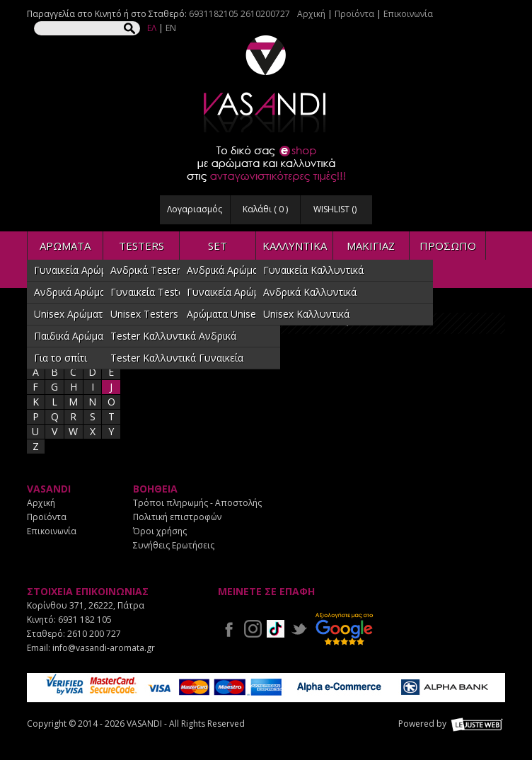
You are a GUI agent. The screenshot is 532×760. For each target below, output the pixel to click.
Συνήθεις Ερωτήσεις (174, 545)
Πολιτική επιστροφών (177, 517)
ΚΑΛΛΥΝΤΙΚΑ (295, 246)
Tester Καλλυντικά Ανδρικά (173, 336)
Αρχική (311, 14)
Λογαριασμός (195, 209)
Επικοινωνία (408, 14)
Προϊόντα (354, 14)
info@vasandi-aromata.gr (104, 648)
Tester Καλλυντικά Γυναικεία (177, 358)
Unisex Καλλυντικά (306, 314)
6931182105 (214, 14)
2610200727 (265, 14)
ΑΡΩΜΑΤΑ (65, 246)
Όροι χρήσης (160, 531)
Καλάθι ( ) (265, 209)
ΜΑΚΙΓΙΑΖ (371, 246)
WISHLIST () (335, 209)
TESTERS (141, 246)
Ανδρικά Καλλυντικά (310, 292)
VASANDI (266, 84)
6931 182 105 (85, 620)
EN (171, 28)
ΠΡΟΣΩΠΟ (448, 246)
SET (218, 246)
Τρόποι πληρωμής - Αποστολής (197, 503)
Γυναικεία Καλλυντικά (313, 270)
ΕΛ (152, 28)
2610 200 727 (94, 634)
